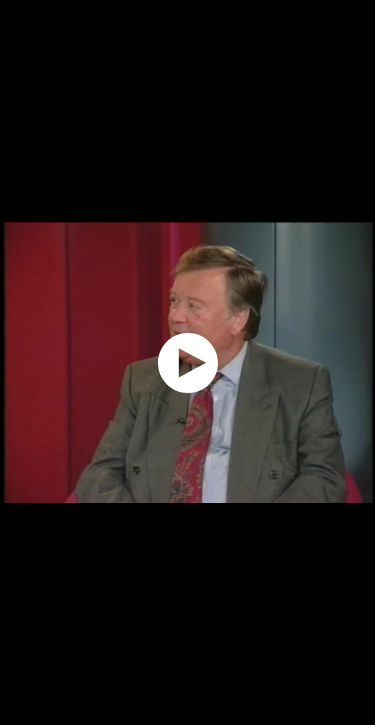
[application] (187, 362)
